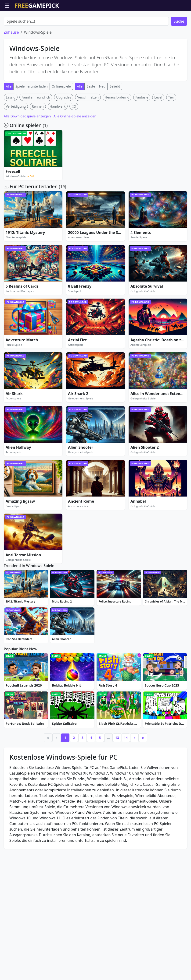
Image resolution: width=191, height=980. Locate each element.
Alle (9, 113)
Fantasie (142, 124)
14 (126, 837)
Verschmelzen (88, 124)
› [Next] (135, 837)
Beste (91, 113)
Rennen (38, 133)
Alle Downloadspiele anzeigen (27, 143)
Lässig (11, 124)
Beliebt (115, 113)
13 (117, 837)
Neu (102, 113)
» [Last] (143, 837)
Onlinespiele (61, 113)
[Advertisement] (96, 23)
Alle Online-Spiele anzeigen (75, 143)
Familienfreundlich (36, 124)
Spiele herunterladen (32, 113)
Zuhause (11, 59)
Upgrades (64, 124)
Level (158, 124)
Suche (179, 48)
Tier (171, 124)
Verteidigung (16, 133)
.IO (74, 133)
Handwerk (58, 133)
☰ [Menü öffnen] (7, 5)
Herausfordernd (117, 124)
